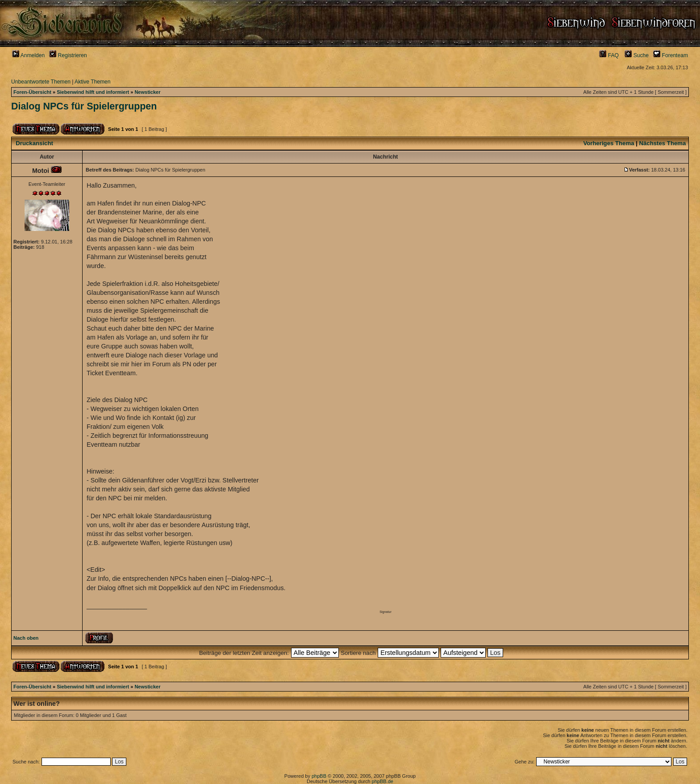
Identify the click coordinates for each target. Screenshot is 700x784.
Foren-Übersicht (32, 92)
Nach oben (26, 638)
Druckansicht (34, 143)
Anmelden (28, 55)
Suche (637, 55)
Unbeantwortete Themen (41, 82)
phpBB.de (383, 781)
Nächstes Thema (663, 143)
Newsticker (147, 92)
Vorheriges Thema (608, 143)
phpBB (319, 776)
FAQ (609, 55)
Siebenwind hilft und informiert (93, 92)
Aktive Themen (92, 82)
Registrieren (68, 55)
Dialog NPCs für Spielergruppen (84, 106)
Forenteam (671, 55)
